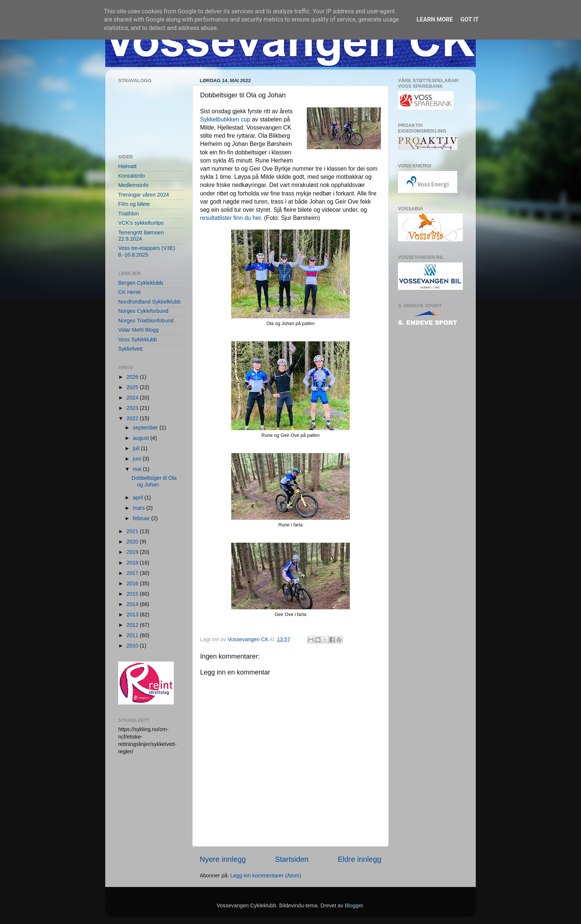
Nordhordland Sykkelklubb (149, 302)
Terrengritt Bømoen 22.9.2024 (141, 236)
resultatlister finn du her (230, 218)
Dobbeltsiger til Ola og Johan (154, 481)
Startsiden (292, 859)
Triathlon (128, 214)
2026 (133, 377)
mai (138, 469)
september (146, 428)
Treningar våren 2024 (144, 195)
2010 (133, 646)
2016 (133, 583)
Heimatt (127, 166)
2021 (133, 531)
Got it (469, 19)
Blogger (354, 905)
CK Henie (130, 292)
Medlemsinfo (133, 185)
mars (140, 508)
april (139, 498)
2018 (133, 563)
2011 (133, 635)
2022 (133, 418)
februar (142, 518)
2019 (133, 552)
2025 (133, 387)
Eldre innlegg (359, 859)
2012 (133, 625)
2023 (133, 408)
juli (137, 448)
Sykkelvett (130, 349)
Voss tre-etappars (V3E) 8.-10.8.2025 (147, 251)
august (142, 438)
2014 (133, 604)
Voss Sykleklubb (138, 339)
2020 (133, 542)
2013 (133, 615)
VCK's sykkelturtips (141, 223)
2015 (133, 594)
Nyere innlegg (223, 859)
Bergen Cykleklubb (141, 283)
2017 (133, 573)
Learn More (435, 19)
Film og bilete (134, 204)
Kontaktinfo (132, 176)
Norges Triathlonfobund (146, 321)
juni (138, 459)
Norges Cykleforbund (143, 311)
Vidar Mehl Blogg (138, 330)
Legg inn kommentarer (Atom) (265, 876)
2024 (133, 398)
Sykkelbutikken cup (225, 119)
